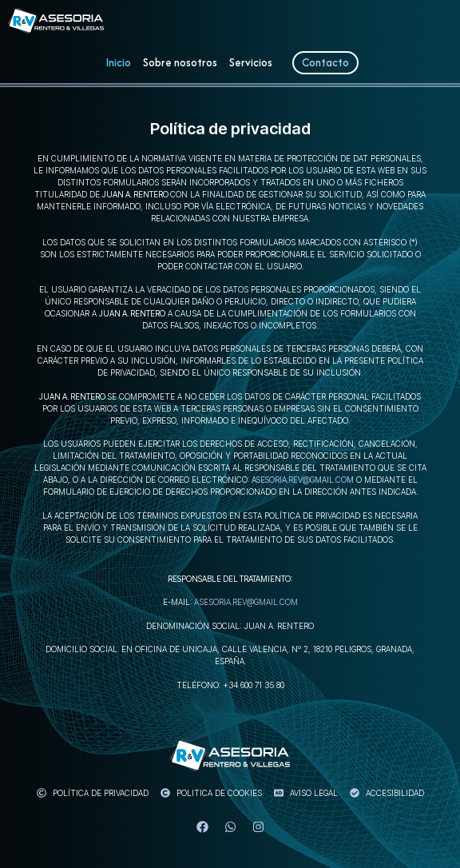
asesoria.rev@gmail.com (303, 480)
